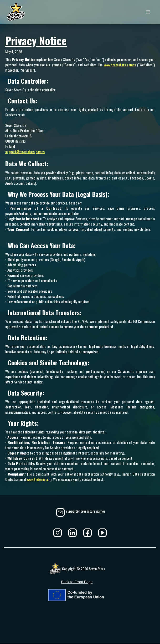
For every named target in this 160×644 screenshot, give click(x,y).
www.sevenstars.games (120, 65)
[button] (148, 12)
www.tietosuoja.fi (39, 479)
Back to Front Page (77, 582)
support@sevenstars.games (25, 151)
